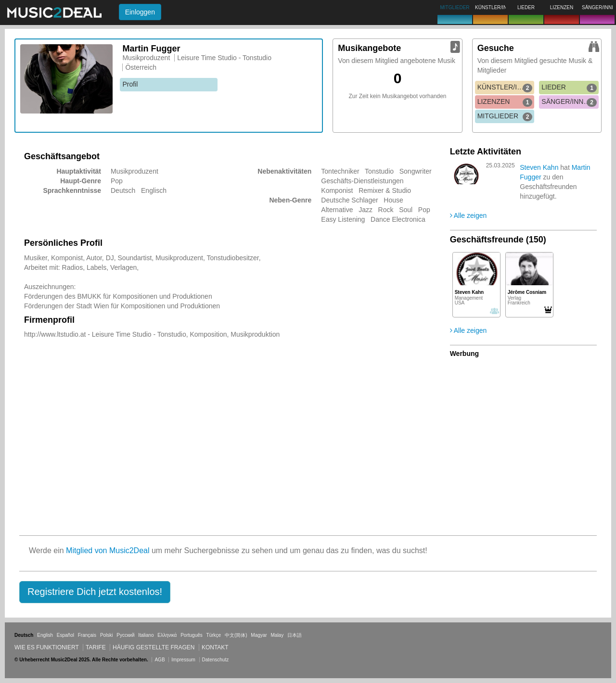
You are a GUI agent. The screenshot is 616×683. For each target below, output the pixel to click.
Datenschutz (216, 660)
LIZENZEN (505, 102)
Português (192, 635)
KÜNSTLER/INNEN (506, 88)
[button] (95, 592)
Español (65, 635)
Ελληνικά (167, 635)
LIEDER (569, 88)
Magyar (259, 635)
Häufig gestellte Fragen (154, 647)
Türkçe (214, 635)
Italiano (146, 635)
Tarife (96, 647)
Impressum (183, 660)
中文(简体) (236, 635)
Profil (130, 84)
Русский (125, 635)
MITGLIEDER (505, 116)
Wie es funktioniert (47, 647)
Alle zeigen (468, 215)
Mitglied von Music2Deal (108, 550)
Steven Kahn (539, 167)
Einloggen (140, 12)
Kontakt (215, 647)
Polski (107, 635)
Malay (277, 635)
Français (87, 635)
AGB (160, 660)
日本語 (295, 635)
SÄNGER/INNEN (569, 102)
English (45, 635)
